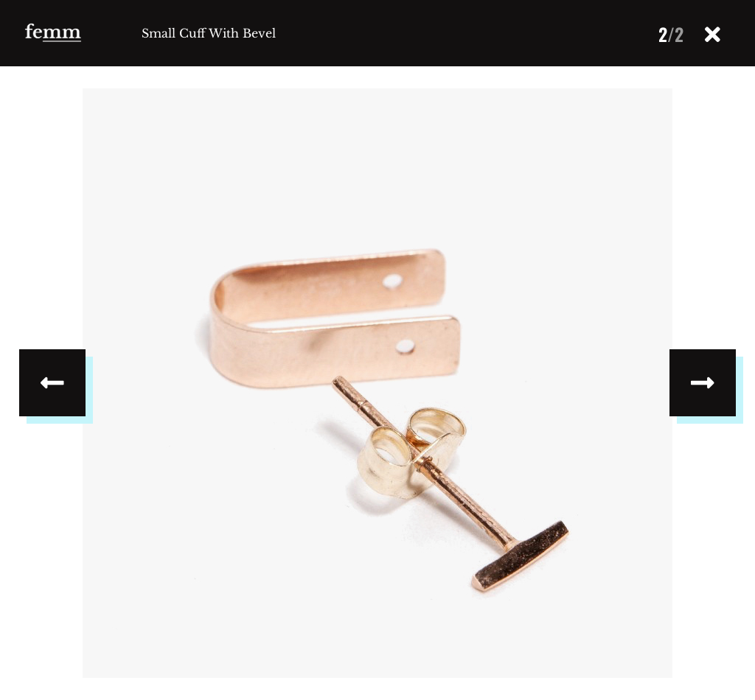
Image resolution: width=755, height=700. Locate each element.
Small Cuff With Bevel (209, 33)
